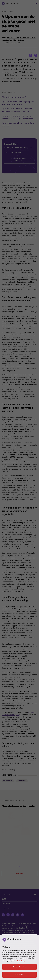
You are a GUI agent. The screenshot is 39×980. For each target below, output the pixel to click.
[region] (19, 957)
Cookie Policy (21, 961)
